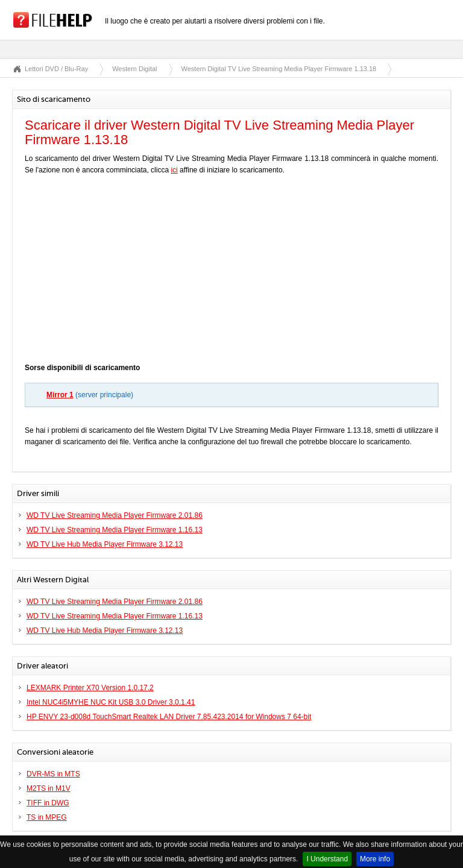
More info (375, 859)
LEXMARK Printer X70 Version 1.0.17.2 (90, 688)
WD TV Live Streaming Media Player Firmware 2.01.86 (115, 515)
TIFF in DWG (48, 803)
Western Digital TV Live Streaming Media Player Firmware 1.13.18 (279, 69)
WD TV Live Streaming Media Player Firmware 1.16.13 (115, 530)
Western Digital (134, 69)
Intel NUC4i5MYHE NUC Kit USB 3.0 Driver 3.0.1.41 (111, 702)
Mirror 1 (60, 395)
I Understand (327, 859)
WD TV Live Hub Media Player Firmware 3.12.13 (105, 544)
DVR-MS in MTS (53, 774)
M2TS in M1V (49, 788)
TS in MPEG (47, 817)
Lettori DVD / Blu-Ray (56, 69)
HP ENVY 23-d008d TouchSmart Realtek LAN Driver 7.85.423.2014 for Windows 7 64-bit (169, 717)
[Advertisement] (231, 272)
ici (174, 170)
